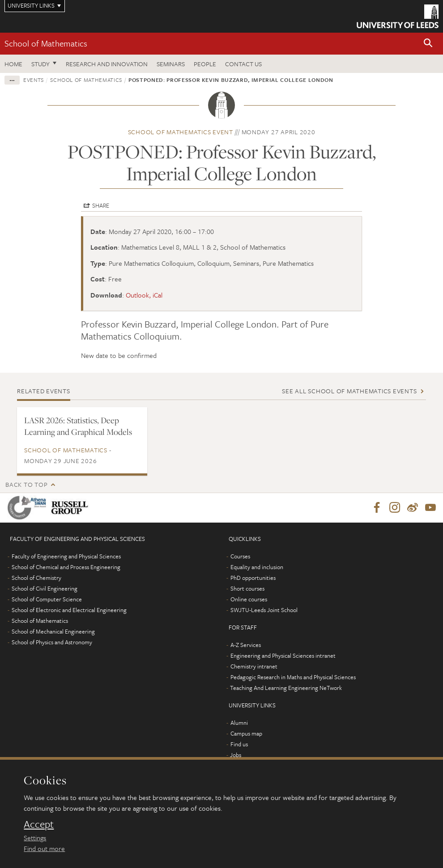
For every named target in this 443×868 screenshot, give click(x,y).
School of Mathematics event (181, 132)
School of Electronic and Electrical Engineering (69, 610)
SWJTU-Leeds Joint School (264, 610)
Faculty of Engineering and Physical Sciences (66, 556)
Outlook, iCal (144, 295)
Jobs (236, 755)
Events (34, 80)
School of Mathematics (46, 43)
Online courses (249, 599)
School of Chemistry (36, 578)
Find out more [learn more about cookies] (44, 848)
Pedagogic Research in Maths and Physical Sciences (293, 677)
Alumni (239, 723)
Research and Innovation (107, 64)
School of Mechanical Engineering (53, 631)
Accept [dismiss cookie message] (39, 824)
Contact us (243, 64)
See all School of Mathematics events (349, 391)
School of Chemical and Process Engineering (66, 567)
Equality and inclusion (257, 567)
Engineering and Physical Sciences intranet (283, 655)
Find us (239, 744)
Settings (35, 838)
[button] (428, 44)
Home (13, 64)
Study (40, 64)
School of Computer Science (47, 599)
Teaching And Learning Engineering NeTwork (286, 688)
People (205, 64)
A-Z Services (246, 645)
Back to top (26, 484)
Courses (240, 556)
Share (101, 205)
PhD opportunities (253, 578)
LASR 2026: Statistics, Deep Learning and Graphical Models (78, 426)
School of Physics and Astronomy (52, 642)
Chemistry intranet (254, 666)
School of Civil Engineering (45, 588)
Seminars (171, 64)
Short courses (247, 588)
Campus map (246, 733)
